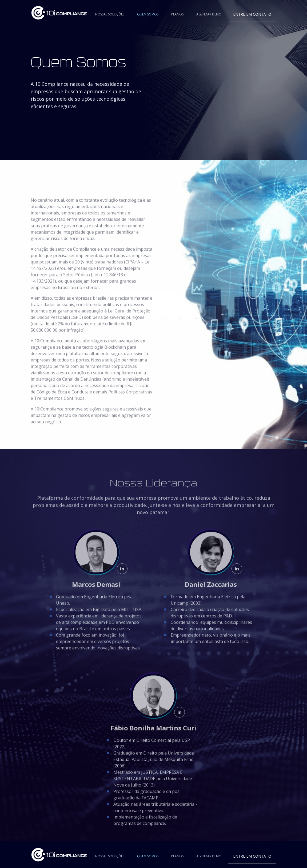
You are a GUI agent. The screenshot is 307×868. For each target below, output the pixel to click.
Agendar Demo (209, 14)
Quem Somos (148, 14)
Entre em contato (252, 14)
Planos (177, 14)
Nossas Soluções (110, 14)
